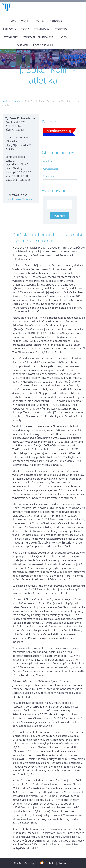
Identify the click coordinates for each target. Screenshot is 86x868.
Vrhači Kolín (49, 176)
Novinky (39, 21)
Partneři (22, 45)
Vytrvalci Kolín (50, 169)
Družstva (56, 21)
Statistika (61, 29)
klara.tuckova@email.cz (20, 199)
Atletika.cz (48, 161)
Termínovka (42, 29)
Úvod (12, 21)
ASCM (64, 37)
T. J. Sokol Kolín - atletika (15, 51)
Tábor (25, 29)
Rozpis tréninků (44, 45)
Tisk (51, 863)
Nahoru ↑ (65, 863)
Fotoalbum (11, 37)
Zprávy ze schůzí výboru (39, 37)
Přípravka (10, 29)
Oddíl (25, 21)
